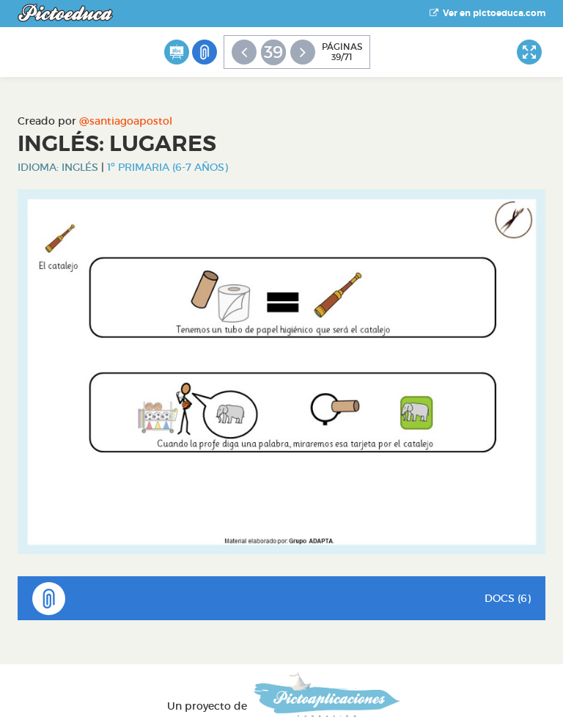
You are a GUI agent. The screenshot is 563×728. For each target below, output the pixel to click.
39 (273, 52)
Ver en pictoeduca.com (487, 13)
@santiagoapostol (126, 121)
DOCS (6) (281, 599)
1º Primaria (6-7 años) (168, 167)
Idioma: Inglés (58, 167)
